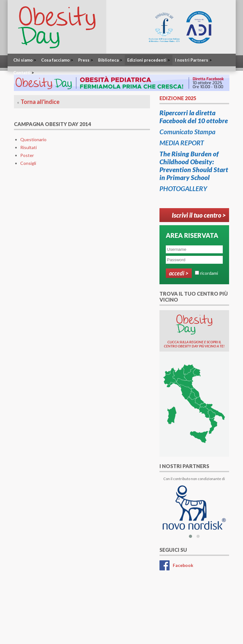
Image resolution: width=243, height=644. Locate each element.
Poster (27, 155)
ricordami (209, 273)
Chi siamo (25, 60)
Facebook (183, 565)
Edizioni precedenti (149, 60)
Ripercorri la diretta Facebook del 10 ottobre (194, 117)
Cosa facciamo (57, 60)
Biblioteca (110, 60)
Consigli (28, 163)
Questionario (33, 139)
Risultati (28, 147)
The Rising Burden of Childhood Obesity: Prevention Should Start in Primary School (194, 166)
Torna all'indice (40, 102)
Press (86, 60)
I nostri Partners (193, 60)
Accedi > (179, 273)
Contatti (24, 72)
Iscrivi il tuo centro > (199, 215)
